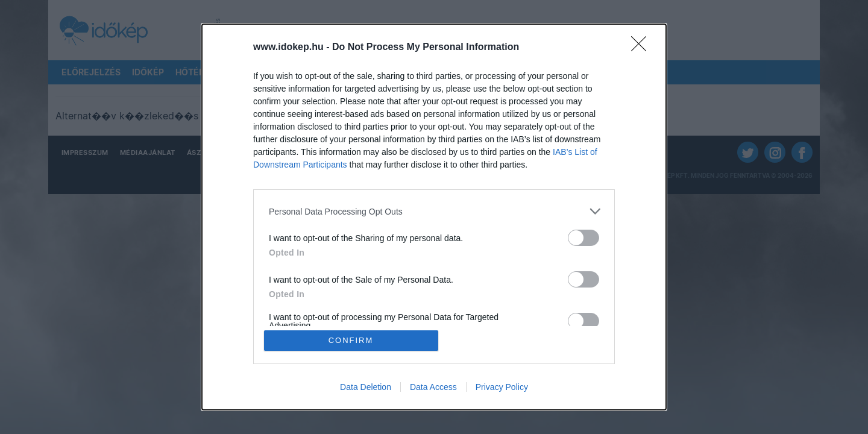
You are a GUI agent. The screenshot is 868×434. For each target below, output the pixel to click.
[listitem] (434, 211)
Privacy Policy (502, 387)
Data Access (433, 387)
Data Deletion (366, 387)
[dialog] (434, 217)
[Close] (643, 48)
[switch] (583, 238)
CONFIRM (351, 340)
